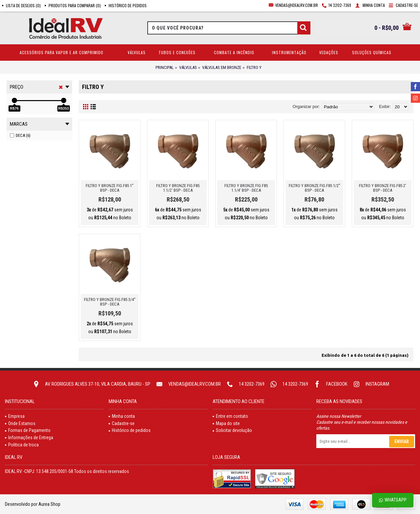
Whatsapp (393, 500)
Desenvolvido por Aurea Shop (33, 504)
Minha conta (122, 416)
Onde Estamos (20, 423)
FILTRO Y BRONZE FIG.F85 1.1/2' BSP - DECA (178, 188)
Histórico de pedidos (130, 430)
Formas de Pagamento (28, 430)
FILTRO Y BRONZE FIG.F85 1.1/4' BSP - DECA (246, 188)
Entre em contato (230, 416)
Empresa (15, 416)
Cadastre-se (122, 423)
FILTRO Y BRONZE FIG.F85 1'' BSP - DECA (110, 188)
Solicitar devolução (232, 430)
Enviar (402, 441)
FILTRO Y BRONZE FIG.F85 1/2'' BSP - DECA (315, 188)
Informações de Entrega (29, 438)
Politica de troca (22, 445)
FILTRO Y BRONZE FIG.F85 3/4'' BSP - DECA (110, 302)
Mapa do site (226, 423)
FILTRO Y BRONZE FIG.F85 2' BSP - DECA (383, 188)
